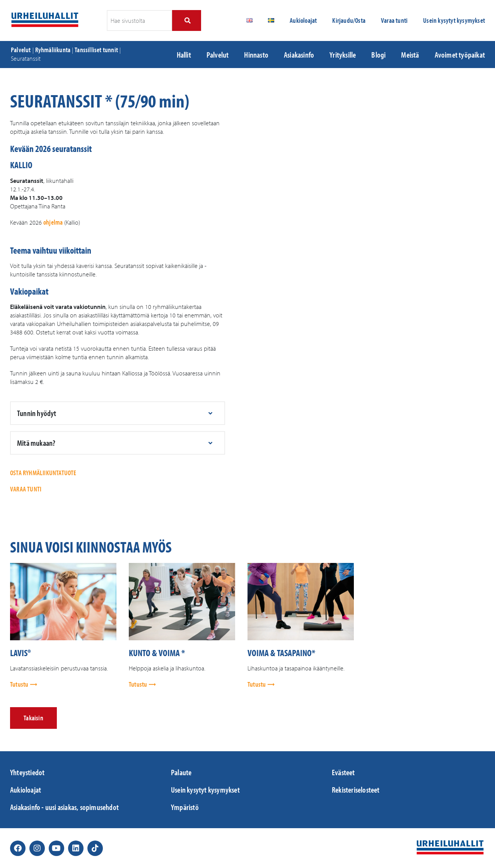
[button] (118, 413)
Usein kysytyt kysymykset (454, 20)
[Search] (187, 20)
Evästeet (343, 772)
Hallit (184, 55)
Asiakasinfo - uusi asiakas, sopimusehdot (64, 807)
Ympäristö (185, 807)
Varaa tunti (394, 20)
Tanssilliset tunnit (96, 50)
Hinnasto (256, 55)
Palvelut (21, 50)
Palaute (181, 772)
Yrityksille (343, 55)
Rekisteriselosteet (356, 790)
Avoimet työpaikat (460, 55)
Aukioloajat (303, 20)
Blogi (378, 55)
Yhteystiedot (27, 772)
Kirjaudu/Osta (349, 20)
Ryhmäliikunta (53, 50)
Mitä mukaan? (36, 443)
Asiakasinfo (299, 55)
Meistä (410, 55)
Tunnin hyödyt (37, 413)
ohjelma (53, 222)
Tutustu (20, 684)
